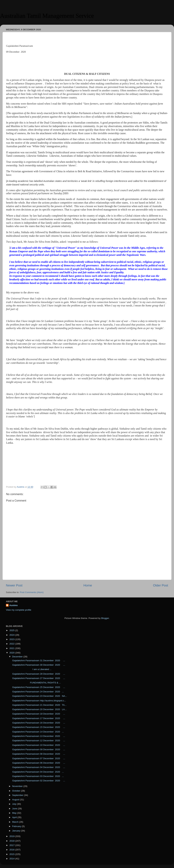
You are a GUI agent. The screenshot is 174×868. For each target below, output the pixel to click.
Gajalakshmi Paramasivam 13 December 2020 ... (38, 736)
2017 (12, 845)
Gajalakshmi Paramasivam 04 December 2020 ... (38, 767)
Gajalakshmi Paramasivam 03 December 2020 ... (38, 776)
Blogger (105, 618)
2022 (12, 644)
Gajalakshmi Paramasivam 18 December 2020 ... (38, 714)
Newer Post (14, 585)
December (18, 657)
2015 (12, 854)
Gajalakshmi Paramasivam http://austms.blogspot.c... (39, 701)
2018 (12, 841)
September (18, 795)
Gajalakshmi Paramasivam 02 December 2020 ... (38, 781)
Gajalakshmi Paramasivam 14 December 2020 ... (38, 732)
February (17, 826)
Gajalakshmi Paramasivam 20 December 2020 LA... (39, 709)
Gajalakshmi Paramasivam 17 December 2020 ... (38, 718)
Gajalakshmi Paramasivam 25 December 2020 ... (38, 687)
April (15, 817)
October (17, 791)
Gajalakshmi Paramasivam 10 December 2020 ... (38, 745)
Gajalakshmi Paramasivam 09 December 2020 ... (38, 749)
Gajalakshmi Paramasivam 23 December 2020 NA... (39, 696)
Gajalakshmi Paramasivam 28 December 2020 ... (38, 674)
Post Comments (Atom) (32, 592)
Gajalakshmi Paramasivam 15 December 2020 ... (38, 727)
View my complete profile (19, 610)
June (15, 809)
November (18, 786)
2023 (12, 639)
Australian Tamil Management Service (47, 16)
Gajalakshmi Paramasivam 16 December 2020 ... (38, 723)
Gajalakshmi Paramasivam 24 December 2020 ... (38, 692)
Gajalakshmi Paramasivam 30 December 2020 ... (38, 665)
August (16, 800)
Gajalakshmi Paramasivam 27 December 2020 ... (38, 678)
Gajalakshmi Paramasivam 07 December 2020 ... (38, 758)
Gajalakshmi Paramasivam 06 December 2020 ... (38, 763)
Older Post (161, 585)
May (15, 813)
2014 (12, 859)
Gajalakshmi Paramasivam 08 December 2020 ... (38, 754)
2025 (12, 630)
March (16, 822)
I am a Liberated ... (32, 669)
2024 (12, 635)
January (17, 831)
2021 (12, 648)
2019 (12, 836)
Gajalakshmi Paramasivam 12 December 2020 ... (38, 741)
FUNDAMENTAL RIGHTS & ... (36, 683)
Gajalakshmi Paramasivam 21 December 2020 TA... (39, 705)
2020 (12, 653)
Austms (14, 605)
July (15, 804)
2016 (12, 850)
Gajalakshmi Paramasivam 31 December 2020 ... (38, 660)
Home (88, 585)
